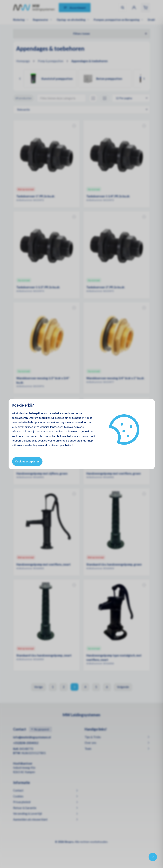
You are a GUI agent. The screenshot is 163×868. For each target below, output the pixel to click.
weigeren (53, 440)
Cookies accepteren (27, 461)
